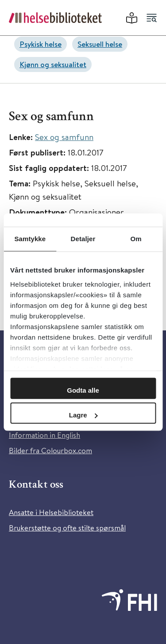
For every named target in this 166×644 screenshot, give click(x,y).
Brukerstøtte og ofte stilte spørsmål (67, 528)
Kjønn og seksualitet (53, 64)
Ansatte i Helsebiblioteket (51, 512)
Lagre (83, 415)
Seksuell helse (100, 44)
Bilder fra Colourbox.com (50, 450)
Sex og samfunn (64, 137)
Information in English (44, 435)
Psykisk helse (41, 44)
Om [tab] (136, 239)
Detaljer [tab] (83, 239)
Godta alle (83, 390)
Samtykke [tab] (30, 239)
